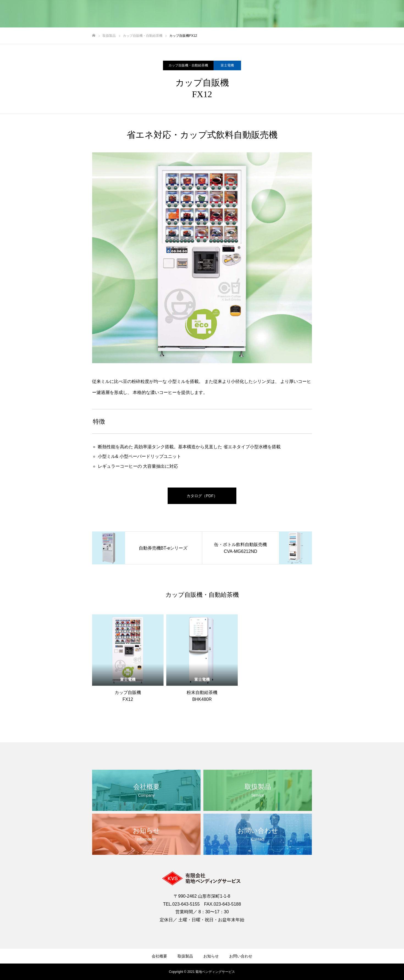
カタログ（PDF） (202, 496)
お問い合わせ (241, 956)
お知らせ (211, 956)
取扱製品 (185, 956)
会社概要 (159, 956)
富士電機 (227, 65)
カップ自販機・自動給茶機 (188, 65)
